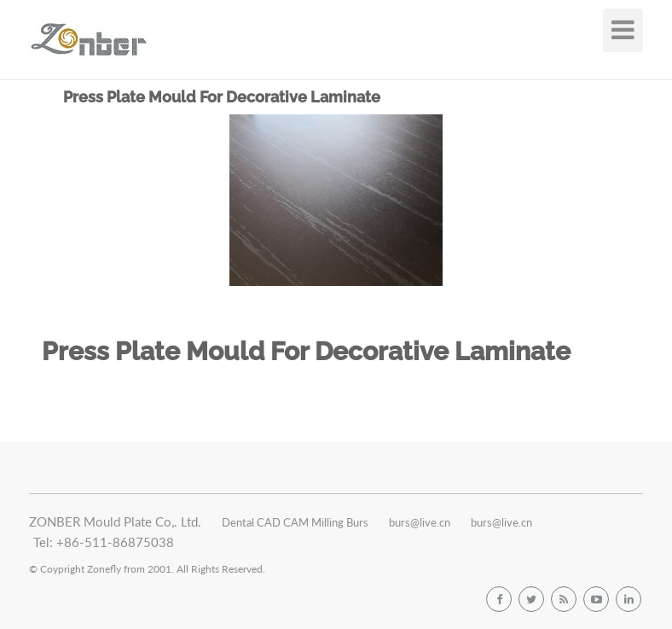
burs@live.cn (420, 522)
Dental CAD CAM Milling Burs (295, 522)
